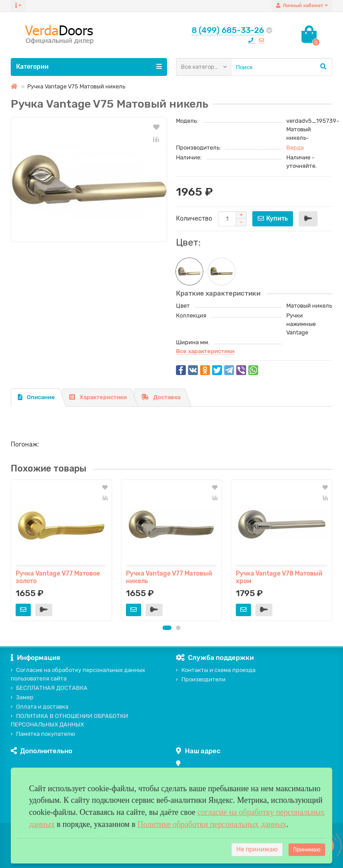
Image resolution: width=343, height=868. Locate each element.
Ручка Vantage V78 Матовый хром (279, 577)
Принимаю (307, 850)
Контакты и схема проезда (216, 670)
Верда (295, 148)
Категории (89, 67)
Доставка (161, 397)
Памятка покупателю (43, 734)
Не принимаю (257, 849)
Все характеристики (205, 351)
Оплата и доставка (40, 707)
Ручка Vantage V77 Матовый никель (169, 577)
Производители (201, 679)
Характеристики (98, 397)
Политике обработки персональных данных (212, 824)
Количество (194, 219)
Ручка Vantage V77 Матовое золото (58, 577)
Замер (22, 697)
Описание (36, 397)
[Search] (282, 67)
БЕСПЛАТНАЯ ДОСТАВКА (49, 688)
